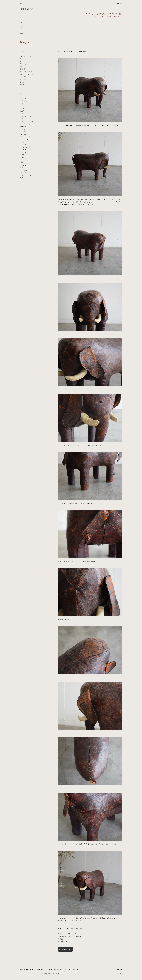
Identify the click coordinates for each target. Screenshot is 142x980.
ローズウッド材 (25, 147)
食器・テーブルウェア (26, 74)
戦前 (22, 178)
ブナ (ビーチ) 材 (25, 137)
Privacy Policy (38, 974)
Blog (21, 27)
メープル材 (24, 142)
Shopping (23, 25)
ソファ (22, 61)
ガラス (22, 103)
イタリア (23, 157)
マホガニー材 (24, 139)
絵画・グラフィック (26, 72)
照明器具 (22, 69)
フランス (23, 165)
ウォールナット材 (26, 116)
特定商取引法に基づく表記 (51, 974)
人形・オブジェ (24, 77)
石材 (22, 101)
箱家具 (22, 67)
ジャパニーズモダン (27, 175)
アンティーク (24, 173)
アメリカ (23, 152)
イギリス (23, 155)
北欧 (22, 168)
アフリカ (23, 150)
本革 (22, 114)
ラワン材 (23, 145)
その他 (22, 82)
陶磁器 (22, 111)
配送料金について (64, 942)
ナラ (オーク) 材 (25, 129)
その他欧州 (24, 170)
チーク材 (23, 127)
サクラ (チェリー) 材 (27, 121)
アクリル (23, 98)
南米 (22, 163)
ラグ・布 (22, 79)
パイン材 (23, 134)
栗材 (22, 119)
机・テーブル (24, 64)
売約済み (22, 85)
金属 (22, 106)
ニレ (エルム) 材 (25, 132)
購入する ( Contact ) (65, 949)
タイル (22, 109)
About (22, 22)
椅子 (21, 59)
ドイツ (22, 160)
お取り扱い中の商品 (26, 56)
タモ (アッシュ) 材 (26, 124)
